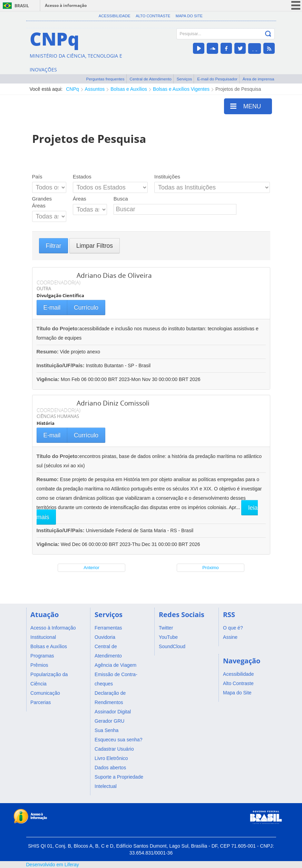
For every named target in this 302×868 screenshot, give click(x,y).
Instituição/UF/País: (61, 365)
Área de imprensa (259, 79)
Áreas (80, 199)
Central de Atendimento (151, 79)
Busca (121, 199)
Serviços (184, 79)
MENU (246, 106)
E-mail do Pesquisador (217, 79)
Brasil (22, 6)
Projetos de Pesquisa (238, 89)
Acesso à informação (66, 5)
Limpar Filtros (95, 246)
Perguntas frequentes (105, 79)
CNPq (72, 89)
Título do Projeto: (58, 328)
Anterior (91, 568)
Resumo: (48, 352)
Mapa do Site (189, 16)
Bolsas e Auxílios (129, 89)
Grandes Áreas (42, 202)
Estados (82, 177)
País (37, 177)
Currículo (86, 308)
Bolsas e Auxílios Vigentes (181, 89)
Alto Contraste (153, 16)
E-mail (52, 308)
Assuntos (95, 89)
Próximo (211, 568)
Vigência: (49, 379)
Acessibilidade (115, 16)
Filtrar (54, 246)
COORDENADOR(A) (59, 282)
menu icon (296, 5)
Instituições (167, 177)
